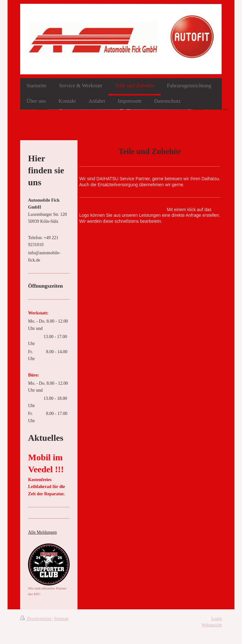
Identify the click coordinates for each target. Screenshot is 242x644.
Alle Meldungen (42, 532)
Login (217, 619)
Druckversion (36, 619)
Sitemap (61, 619)
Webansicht (212, 625)
